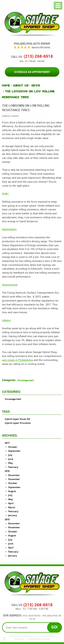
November (14, 479)
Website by (39, 639)
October (13, 447)
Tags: (6, 411)
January (13, 515)
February (13, 467)
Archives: (10, 435)
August (12, 491)
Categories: (12, 392)
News (36, 86)
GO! (55, 627)
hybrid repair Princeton (18, 423)
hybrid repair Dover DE (17, 419)
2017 (7, 443)
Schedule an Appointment (32, 72)
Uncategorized (26, 380)
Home (6, 86)
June (11, 459)
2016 (7, 471)
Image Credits (19, 639)
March (12, 507)
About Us (21, 86)
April (11, 503)
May (10, 463)
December (14, 475)
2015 (7, 519)
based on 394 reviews (41, 47)
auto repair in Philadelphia (17, 360)
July (10, 455)
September (14, 451)
